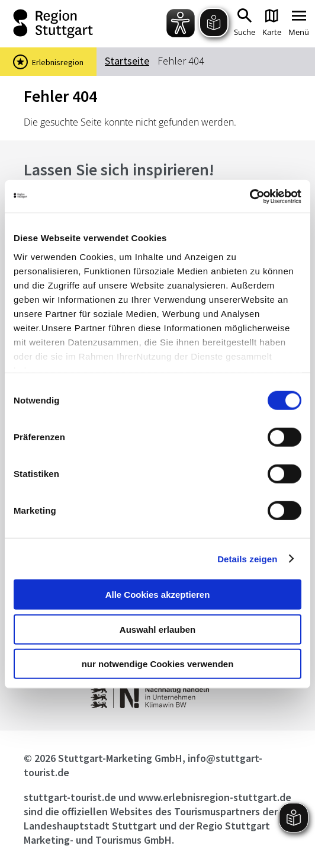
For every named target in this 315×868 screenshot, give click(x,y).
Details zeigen (247, 558)
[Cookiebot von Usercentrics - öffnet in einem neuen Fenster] (250, 196)
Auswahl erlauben (157, 629)
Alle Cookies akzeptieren (158, 595)
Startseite (127, 61)
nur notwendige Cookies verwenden (158, 664)
